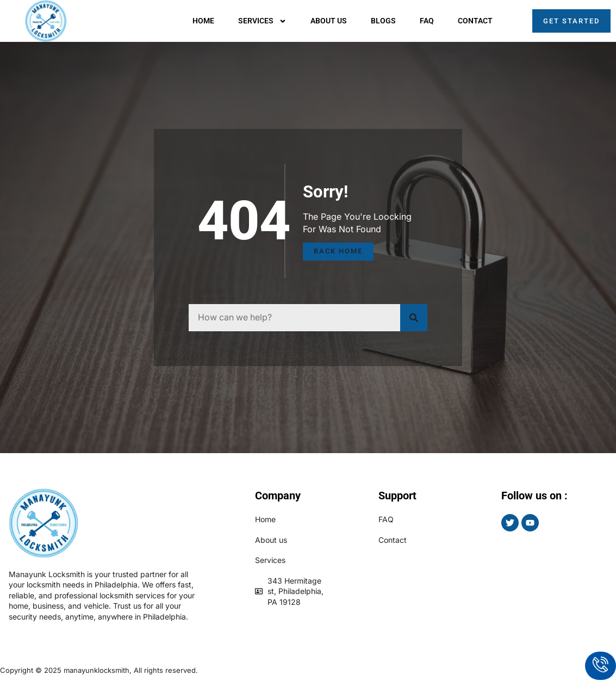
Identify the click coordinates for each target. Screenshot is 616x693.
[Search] (414, 318)
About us (329, 21)
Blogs (383, 21)
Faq (427, 21)
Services (262, 21)
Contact (475, 21)
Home (203, 21)
